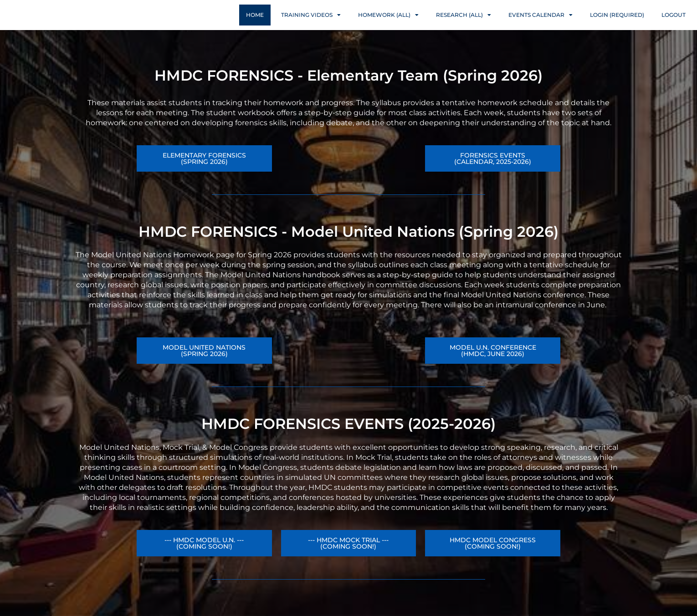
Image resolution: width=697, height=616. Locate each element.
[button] (493, 368)
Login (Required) (617, 23)
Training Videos (311, 24)
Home (255, 23)
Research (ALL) (464, 24)
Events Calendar (541, 24)
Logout (674, 23)
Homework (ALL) (388, 24)
